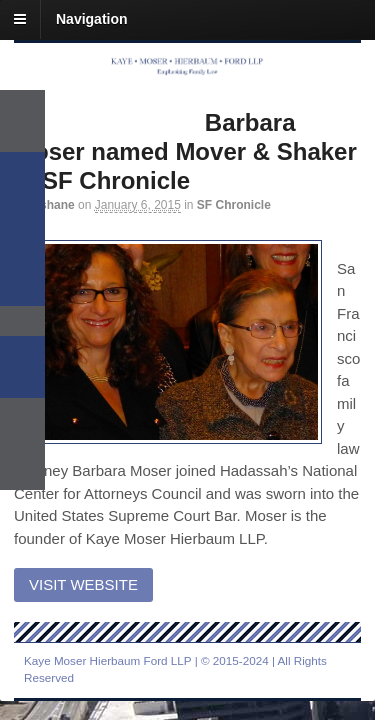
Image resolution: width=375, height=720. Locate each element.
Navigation (92, 19)
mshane (52, 205)
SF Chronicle (234, 205)
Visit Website (83, 584)
